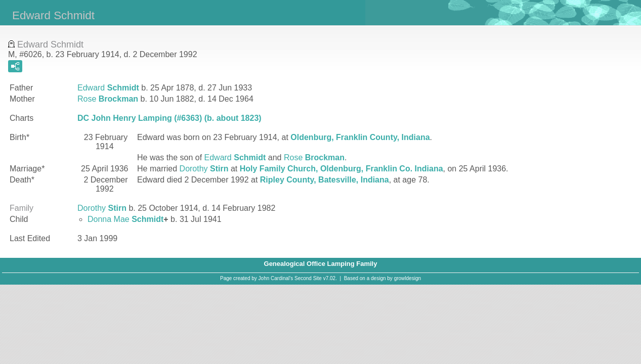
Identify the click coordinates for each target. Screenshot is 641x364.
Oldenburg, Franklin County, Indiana (360, 137)
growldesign (408, 278)
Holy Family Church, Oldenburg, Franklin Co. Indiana (341, 169)
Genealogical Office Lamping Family (321, 264)
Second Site (308, 278)
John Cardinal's (276, 278)
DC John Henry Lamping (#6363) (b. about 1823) (169, 118)
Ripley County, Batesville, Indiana (325, 180)
